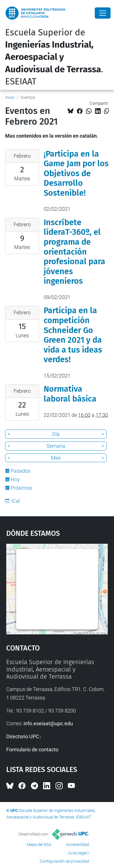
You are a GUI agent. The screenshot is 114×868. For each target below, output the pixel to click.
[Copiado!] (106, 111)
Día (56, 434)
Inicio (10, 97)
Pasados (21, 471)
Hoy (15, 479)
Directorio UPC (23, 736)
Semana (56, 446)
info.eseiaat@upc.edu (48, 723)
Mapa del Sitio (39, 844)
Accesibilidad (78, 844)
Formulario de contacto (32, 749)
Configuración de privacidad (64, 861)
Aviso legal (77, 853)
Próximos (21, 488)
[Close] (103, 13)
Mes (56, 458)
